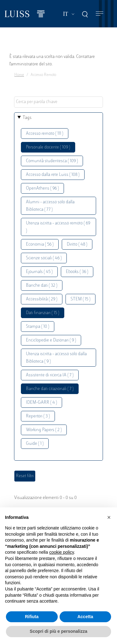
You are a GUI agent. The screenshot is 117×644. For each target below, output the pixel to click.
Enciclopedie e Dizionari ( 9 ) (51, 340)
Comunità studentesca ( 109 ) (52, 161)
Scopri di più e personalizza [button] (58, 631)
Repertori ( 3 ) (38, 416)
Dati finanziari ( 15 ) (43, 313)
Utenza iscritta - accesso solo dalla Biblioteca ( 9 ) (56, 358)
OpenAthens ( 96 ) (42, 188)
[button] (109, 517)
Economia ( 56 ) (40, 244)
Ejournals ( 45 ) (39, 272)
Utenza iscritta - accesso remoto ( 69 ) (58, 227)
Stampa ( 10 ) (38, 327)
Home (19, 75)
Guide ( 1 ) (35, 444)
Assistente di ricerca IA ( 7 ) (50, 375)
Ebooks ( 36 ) (77, 272)
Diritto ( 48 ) (77, 244)
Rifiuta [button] (32, 617)
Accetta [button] (85, 617)
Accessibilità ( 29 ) (42, 299)
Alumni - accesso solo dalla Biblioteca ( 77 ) (50, 206)
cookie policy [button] (62, 552)
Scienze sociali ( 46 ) (44, 258)
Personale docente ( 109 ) (48, 147)
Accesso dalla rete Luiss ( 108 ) (53, 175)
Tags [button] (27, 118)
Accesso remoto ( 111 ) (45, 134)
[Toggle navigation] (100, 14)
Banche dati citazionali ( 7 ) (50, 389)
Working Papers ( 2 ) (44, 430)
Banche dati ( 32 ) (42, 286)
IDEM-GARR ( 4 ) (41, 403)
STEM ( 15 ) (80, 299)
